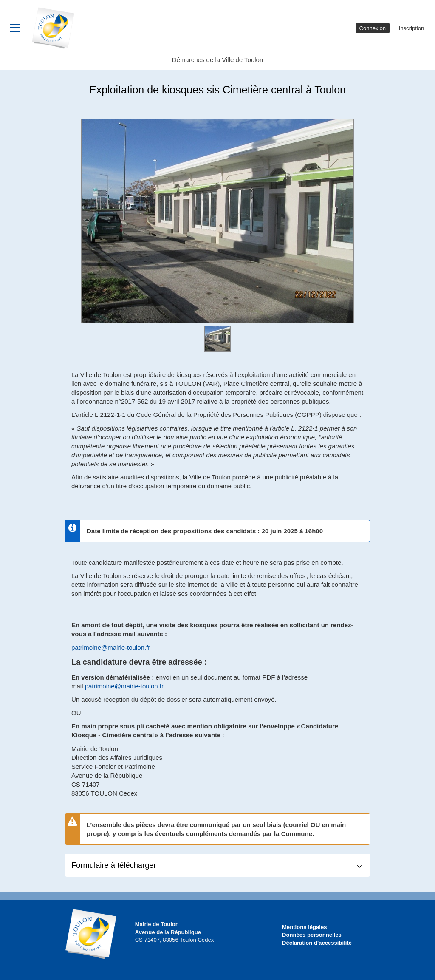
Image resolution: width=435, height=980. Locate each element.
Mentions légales (305, 927)
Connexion (372, 28)
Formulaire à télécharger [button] (114, 865)
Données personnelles (312, 935)
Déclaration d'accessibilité (317, 943)
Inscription (412, 28)
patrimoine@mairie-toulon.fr (111, 647)
